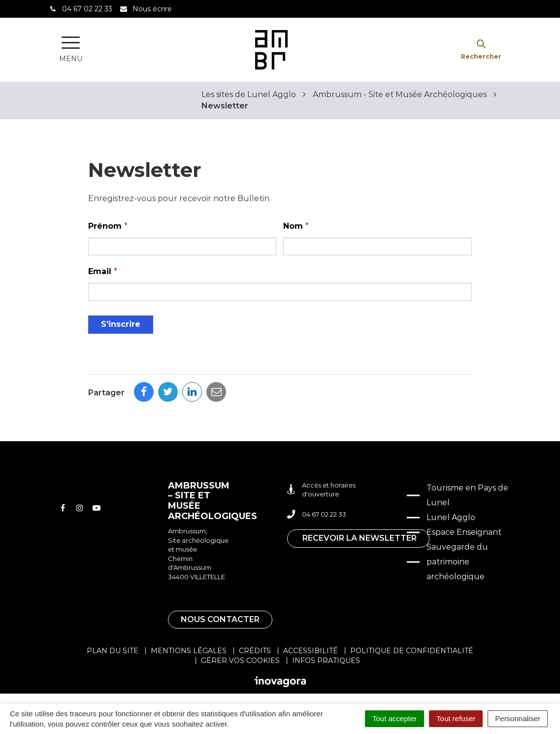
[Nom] (377, 246)
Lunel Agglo (451, 517)
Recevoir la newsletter (360, 538)
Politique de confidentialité (412, 651)
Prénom (108, 226)
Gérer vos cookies (240, 661)
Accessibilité (311, 651)
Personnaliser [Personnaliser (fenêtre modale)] (518, 718)
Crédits (255, 651)
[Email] (280, 292)
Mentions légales (189, 651)
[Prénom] (182, 246)
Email (103, 271)
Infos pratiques (326, 661)
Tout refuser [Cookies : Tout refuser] (456, 718)
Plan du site (113, 651)
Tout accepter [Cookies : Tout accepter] (395, 718)
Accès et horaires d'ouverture (321, 490)
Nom (296, 226)
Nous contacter (220, 619)
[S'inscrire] (121, 325)
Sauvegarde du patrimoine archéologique (457, 562)
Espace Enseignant (464, 532)
